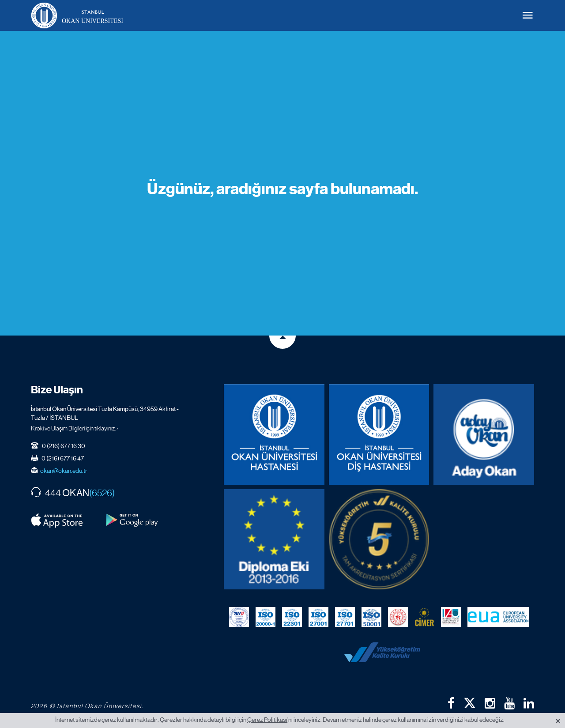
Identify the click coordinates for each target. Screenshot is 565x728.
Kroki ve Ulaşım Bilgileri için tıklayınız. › (75, 428)
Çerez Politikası (267, 720)
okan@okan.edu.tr (64, 471)
